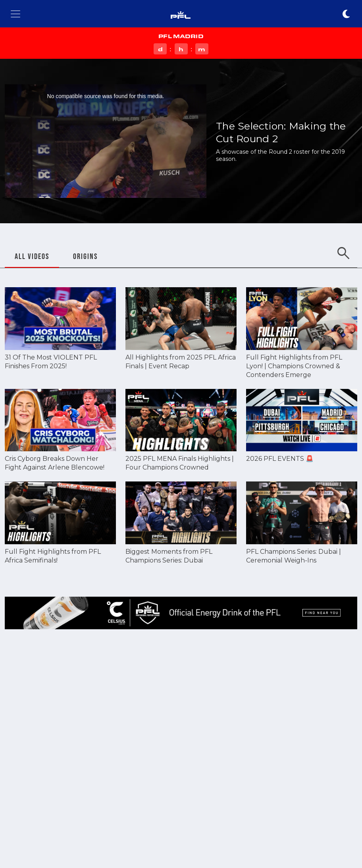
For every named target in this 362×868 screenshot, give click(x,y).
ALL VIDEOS (32, 256)
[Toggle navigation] (15, 14)
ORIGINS (85, 256)
